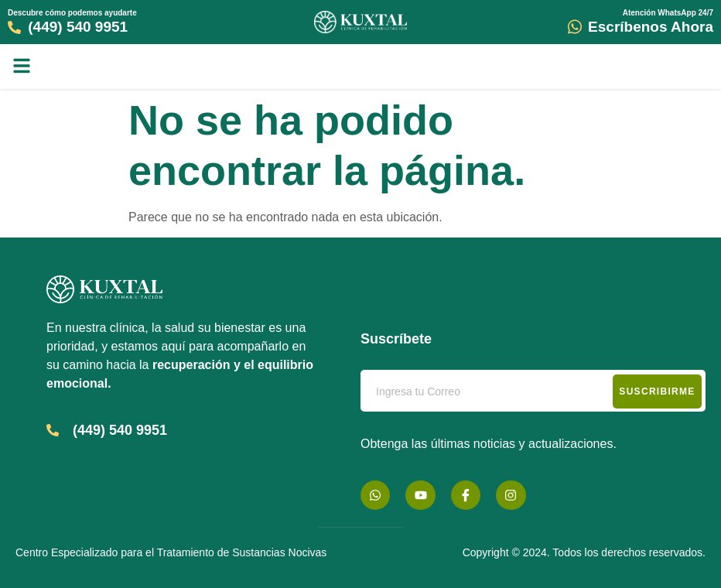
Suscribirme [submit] (657, 391)
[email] (533, 391)
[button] (22, 66)
